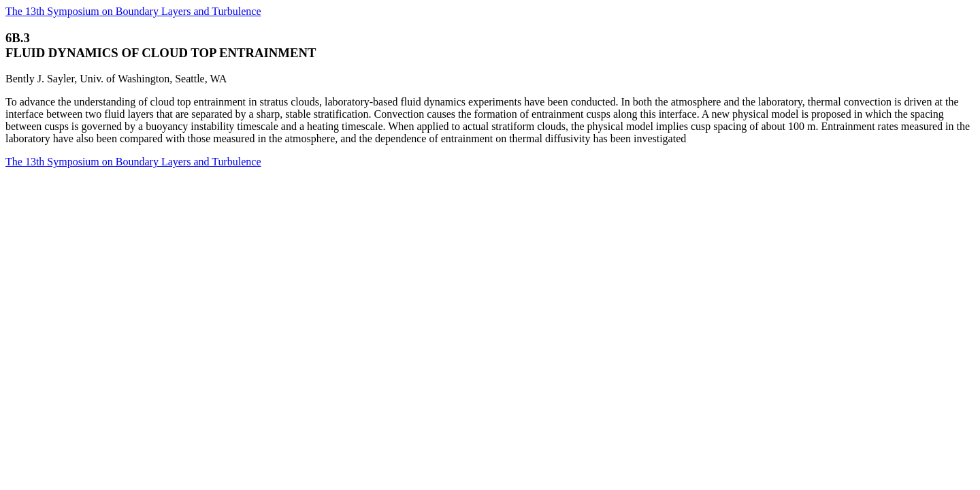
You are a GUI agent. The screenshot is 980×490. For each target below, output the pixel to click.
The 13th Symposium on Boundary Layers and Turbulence (133, 11)
